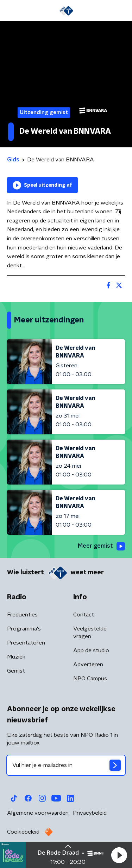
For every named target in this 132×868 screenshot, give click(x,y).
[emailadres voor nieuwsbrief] (66, 765)
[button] (119, 855)
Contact (84, 615)
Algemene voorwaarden (38, 813)
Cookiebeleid (23, 832)
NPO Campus (90, 679)
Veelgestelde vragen (90, 633)
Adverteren (88, 665)
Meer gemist (101, 546)
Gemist (16, 671)
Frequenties (22, 615)
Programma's (24, 629)
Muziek (16, 657)
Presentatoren (26, 643)
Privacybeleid (90, 813)
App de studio (91, 650)
